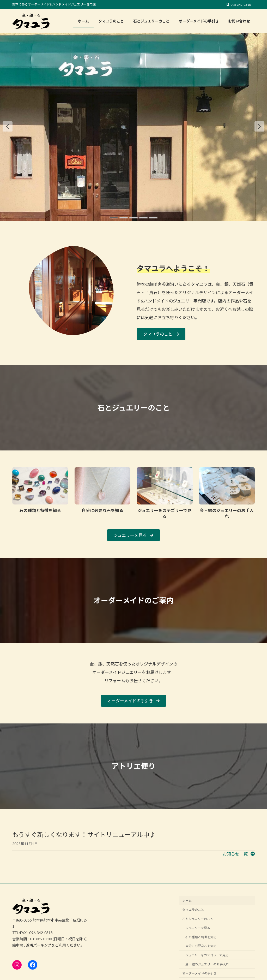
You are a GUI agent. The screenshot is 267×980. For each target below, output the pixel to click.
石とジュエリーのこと (198, 919)
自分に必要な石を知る (201, 946)
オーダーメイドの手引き (199, 973)
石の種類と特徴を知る (201, 937)
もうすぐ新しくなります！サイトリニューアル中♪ (84, 835)
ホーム (187, 901)
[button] (259, 126)
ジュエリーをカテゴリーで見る (207, 955)
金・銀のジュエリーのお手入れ (207, 964)
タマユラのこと (193, 910)
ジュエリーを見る (198, 928)
